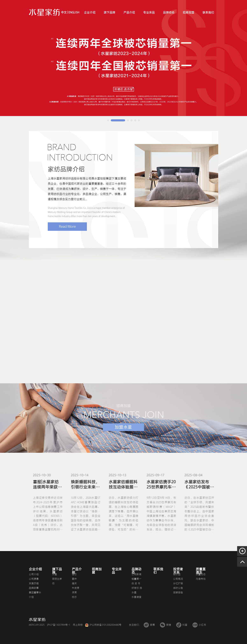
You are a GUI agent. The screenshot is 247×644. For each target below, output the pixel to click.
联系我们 (208, 12)
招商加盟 (189, 12)
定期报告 (178, 592)
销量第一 (136, 579)
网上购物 (78, 625)
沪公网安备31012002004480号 (105, 625)
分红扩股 (178, 583)
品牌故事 (34, 588)
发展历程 (34, 583)
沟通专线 (201, 579)
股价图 (177, 574)
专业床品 (149, 12)
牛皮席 (76, 588)
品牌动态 (169, 12)
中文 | (64, 12)
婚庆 (74, 583)
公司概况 (178, 579)
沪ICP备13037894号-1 (59, 625)
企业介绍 (90, 12)
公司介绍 (34, 574)
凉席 (74, 592)
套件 (74, 579)
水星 (55, 574)
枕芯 (74, 597)
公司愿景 (34, 579)
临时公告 (178, 588)
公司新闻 (136, 574)
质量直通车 (201, 571)
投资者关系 (178, 571)
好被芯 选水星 (137, 590)
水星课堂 (136, 597)
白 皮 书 (136, 583)
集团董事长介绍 (35, 595)
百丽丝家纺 (57, 581)
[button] (108, 120)
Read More (67, 226)
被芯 (74, 574)
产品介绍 (129, 12)
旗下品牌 (110, 12)
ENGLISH (74, 12)
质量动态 (201, 574)
